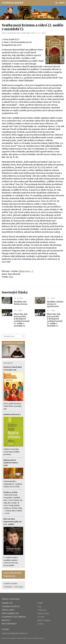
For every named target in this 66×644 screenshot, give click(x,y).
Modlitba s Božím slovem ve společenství (55, 304)
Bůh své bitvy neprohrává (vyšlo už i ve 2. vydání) (13, 521)
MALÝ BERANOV (9, 624)
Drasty (41, 624)
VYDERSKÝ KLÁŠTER (11, 606)
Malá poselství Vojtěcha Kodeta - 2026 (11, 463)
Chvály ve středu (10, 492)
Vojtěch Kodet (13, 3)
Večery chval (43, 613)
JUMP (40, 603)
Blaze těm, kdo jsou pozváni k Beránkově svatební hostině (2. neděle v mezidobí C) (22, 320)
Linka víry (42, 610)
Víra (39, 606)
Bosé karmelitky (10, 613)
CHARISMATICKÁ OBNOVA (14, 617)
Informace (19, 587)
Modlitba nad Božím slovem (21, 303)
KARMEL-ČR (7, 603)
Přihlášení (8, 587)
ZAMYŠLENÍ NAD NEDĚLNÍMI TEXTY (21, 33)
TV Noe (41, 617)
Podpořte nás (9, 576)
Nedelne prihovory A (12, 414)
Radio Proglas (44, 620)
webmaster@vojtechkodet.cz (15, 633)
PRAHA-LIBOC (8, 610)
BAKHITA (6, 620)
